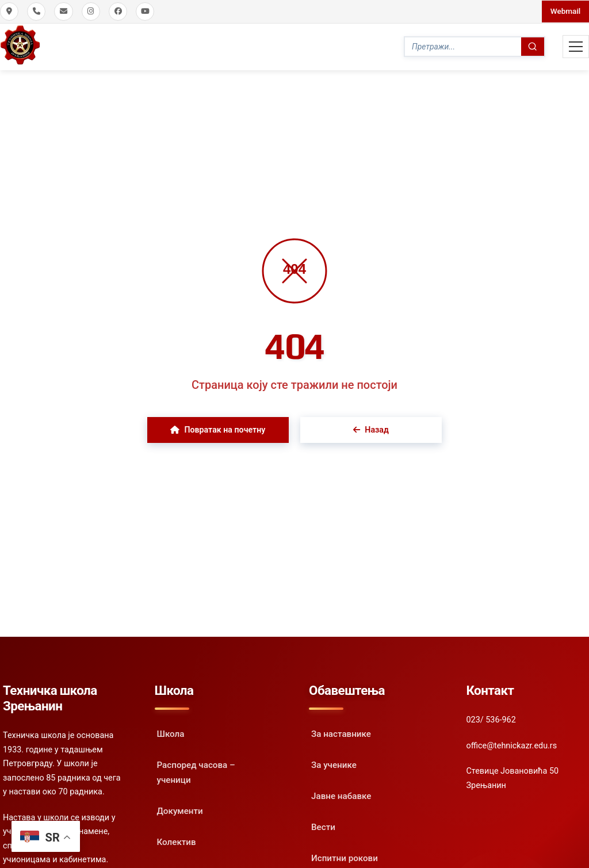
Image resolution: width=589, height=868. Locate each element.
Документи (180, 809)
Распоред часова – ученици (196, 771)
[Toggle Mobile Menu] (576, 46)
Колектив (177, 840)
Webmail (564, 11)
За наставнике (341, 732)
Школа (171, 732)
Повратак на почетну (218, 428)
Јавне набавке (341, 794)
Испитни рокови (345, 856)
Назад (372, 428)
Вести (323, 825)
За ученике (334, 763)
